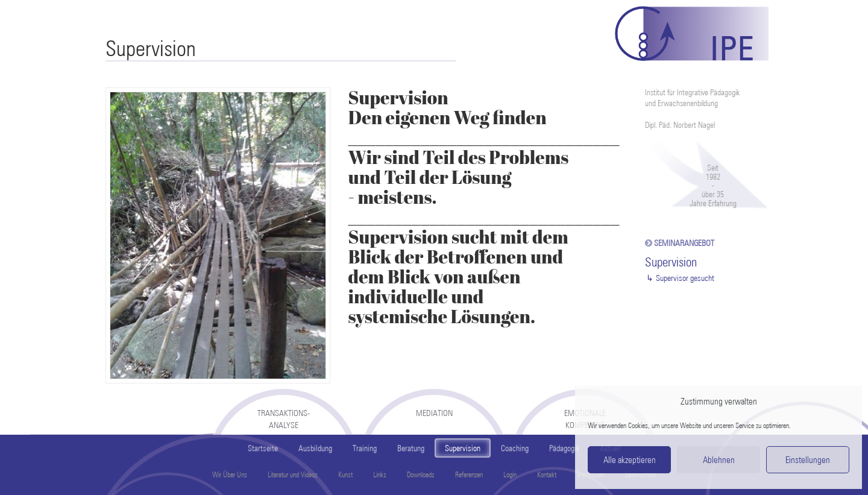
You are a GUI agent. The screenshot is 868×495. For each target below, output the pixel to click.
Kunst (345, 474)
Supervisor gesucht (685, 278)
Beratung (411, 448)
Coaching (515, 448)
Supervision (463, 448)
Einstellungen (808, 460)
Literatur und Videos (293, 474)
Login (510, 474)
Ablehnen (719, 460)
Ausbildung (315, 448)
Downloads (421, 474)
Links (380, 474)
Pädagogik (564, 448)
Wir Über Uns (230, 474)
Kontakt (547, 474)
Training (365, 448)
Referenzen (469, 474)
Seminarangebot (684, 243)
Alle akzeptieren (630, 460)
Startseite (263, 448)
